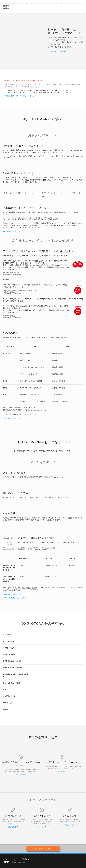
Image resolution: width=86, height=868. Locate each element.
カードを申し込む (43, 849)
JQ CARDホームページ (11, 418)
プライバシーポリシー (10, 859)
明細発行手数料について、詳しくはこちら (19, 96)
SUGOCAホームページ (11, 231)
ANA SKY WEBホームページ (13, 598)
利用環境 (25, 859)
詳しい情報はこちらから (57, 51)
